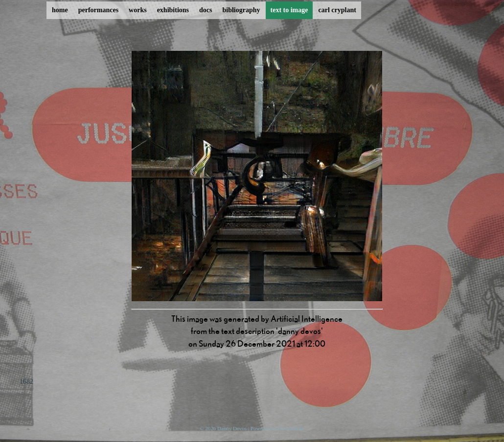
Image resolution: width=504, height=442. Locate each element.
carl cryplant (337, 10)
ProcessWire (291, 428)
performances (98, 10)
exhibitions (173, 10)
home (60, 10)
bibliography (241, 10)
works (138, 10)
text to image (289, 10)
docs (206, 10)
